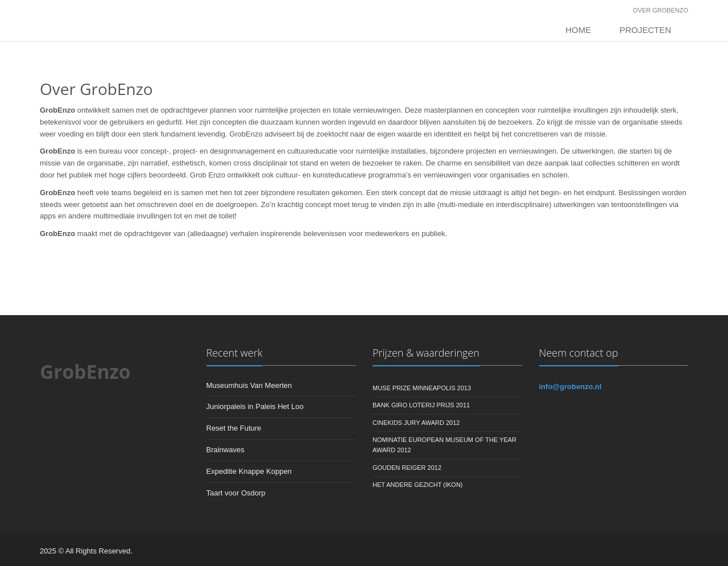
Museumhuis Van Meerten (249, 385)
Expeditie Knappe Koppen (249, 471)
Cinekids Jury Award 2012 (416, 423)
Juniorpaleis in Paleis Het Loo (255, 406)
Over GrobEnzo (661, 10)
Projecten (645, 30)
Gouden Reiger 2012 (407, 468)
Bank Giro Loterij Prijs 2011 (421, 405)
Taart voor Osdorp (236, 493)
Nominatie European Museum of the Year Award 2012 (444, 445)
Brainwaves (226, 450)
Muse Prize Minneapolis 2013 (422, 388)
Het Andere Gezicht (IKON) (418, 485)
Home (578, 30)
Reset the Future (234, 428)
